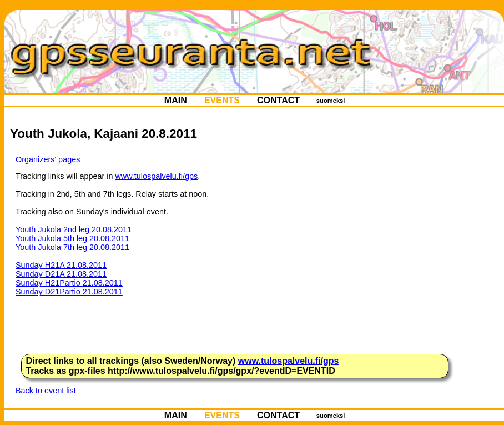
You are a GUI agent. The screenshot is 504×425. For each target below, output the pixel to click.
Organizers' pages (48, 159)
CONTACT (279, 100)
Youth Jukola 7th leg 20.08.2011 (72, 247)
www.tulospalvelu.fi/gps (156, 176)
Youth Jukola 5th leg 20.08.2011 (72, 238)
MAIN (175, 100)
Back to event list (46, 391)
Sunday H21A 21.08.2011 (61, 265)
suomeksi (331, 101)
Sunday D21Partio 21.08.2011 (69, 292)
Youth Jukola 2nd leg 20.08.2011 (74, 229)
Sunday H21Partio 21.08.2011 (69, 283)
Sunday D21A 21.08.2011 (61, 274)
